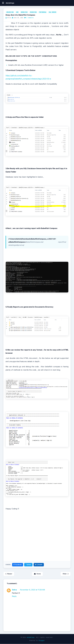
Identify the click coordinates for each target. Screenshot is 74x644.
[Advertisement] (37, 539)
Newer (9, 574)
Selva (14, 590)
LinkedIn (39, 565)
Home (37, 574)
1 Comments (30, 18)
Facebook (18, 565)
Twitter (29, 565)
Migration (33, 12)
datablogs (31, 637)
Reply (14, 596)
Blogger (42, 641)
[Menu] (3, 3)
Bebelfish (24, 12)
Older (66, 574)
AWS (17, 12)
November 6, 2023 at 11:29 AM (32, 590)
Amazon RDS (10, 12)
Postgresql (43, 12)
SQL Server (52, 12)
